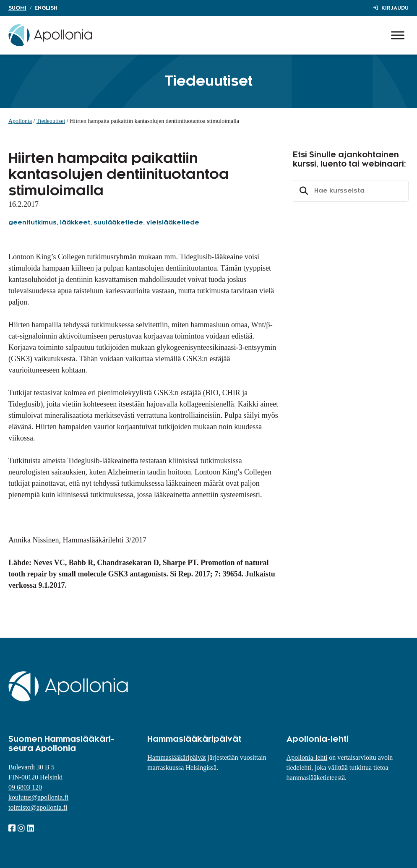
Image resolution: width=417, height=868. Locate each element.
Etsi (302, 191)
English (46, 8)
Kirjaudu (395, 8)
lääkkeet (75, 223)
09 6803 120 (25, 787)
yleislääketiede (173, 223)
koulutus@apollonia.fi (38, 797)
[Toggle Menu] (398, 35)
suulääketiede (118, 223)
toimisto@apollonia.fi (38, 807)
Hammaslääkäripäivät (177, 757)
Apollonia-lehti (307, 757)
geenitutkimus (33, 223)
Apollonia (20, 121)
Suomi (17, 8)
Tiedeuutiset (51, 121)
